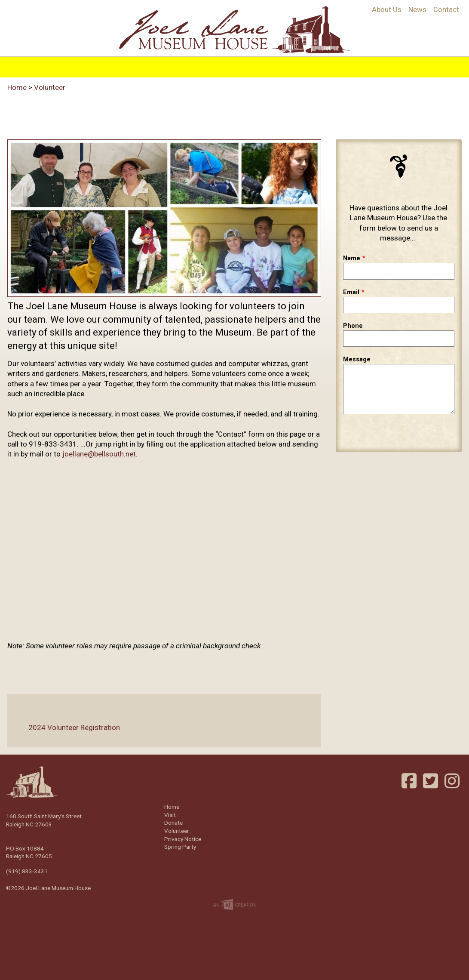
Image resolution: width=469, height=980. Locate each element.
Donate (173, 823)
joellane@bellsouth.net (99, 454)
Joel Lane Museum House (235, 30)
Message (357, 359)
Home (81, 66)
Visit (246, 66)
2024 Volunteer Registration (67, 727)
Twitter (432, 781)
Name (352, 258)
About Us (387, 9)
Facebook (410, 781)
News (417, 9)
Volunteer (381, 66)
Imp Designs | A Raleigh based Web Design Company (235, 905)
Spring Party (180, 847)
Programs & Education (184, 66)
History (116, 66)
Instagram (453, 781)
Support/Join (326, 66)
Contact (446, 9)
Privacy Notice (183, 839)
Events (277, 66)
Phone (353, 326)
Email (351, 292)
